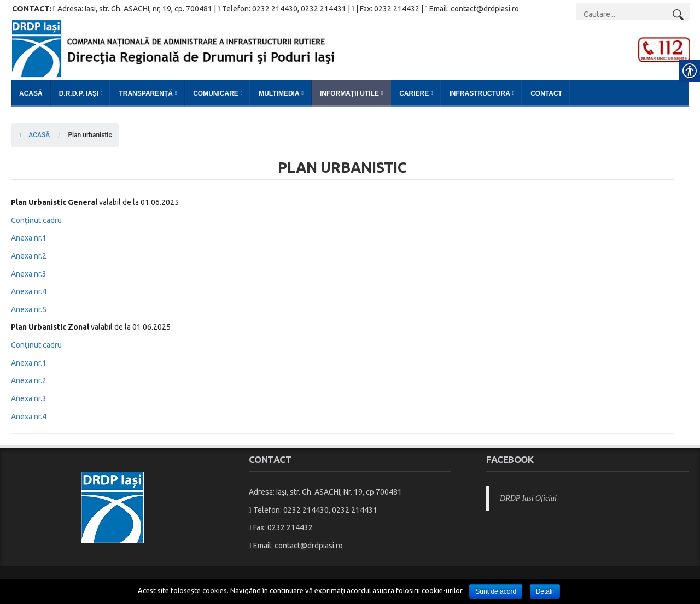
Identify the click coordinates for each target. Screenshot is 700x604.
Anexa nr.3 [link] (29, 274)
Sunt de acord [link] (496, 591)
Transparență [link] (145, 93)
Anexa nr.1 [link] (29, 238)
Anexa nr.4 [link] (29, 291)
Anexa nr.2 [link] (29, 256)
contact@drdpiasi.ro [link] (309, 546)
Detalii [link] (545, 591)
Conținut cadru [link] (36, 220)
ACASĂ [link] (34, 135)
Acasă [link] (31, 93)
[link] (351, 48)
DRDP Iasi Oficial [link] (528, 498)
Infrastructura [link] (480, 93)
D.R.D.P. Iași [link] (79, 93)
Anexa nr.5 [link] (29, 309)
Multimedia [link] (279, 93)
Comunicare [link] (216, 93)
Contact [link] (546, 93)
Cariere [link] (414, 93)
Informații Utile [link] (349, 93)
